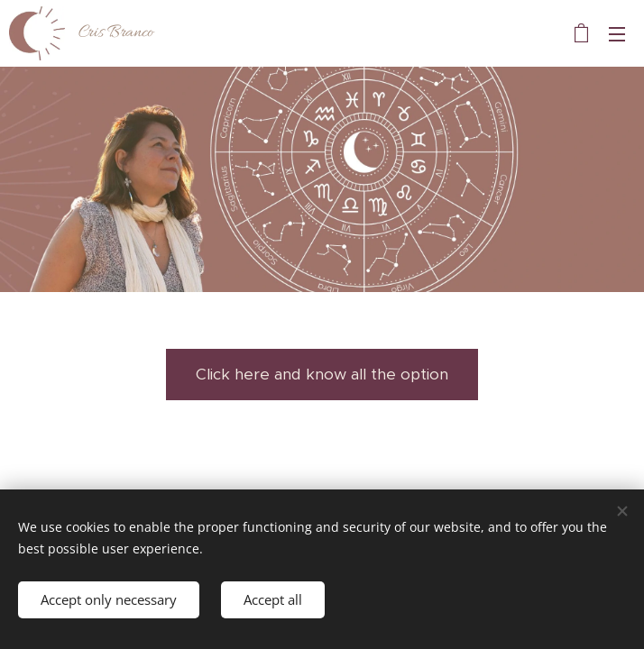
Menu (617, 34)
